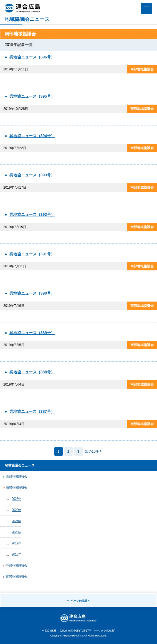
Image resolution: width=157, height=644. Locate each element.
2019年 (17, 543)
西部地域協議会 (16, 477)
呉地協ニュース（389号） (32, 333)
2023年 (17, 499)
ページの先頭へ (78, 601)
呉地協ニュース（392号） (32, 214)
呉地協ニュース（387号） (32, 411)
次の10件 (92, 451)
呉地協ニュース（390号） (32, 293)
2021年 (17, 521)
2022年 (17, 510)
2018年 (17, 554)
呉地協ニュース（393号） (32, 175)
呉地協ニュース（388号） (32, 372)
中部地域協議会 (16, 566)
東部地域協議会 (16, 577)
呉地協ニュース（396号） (32, 57)
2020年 (17, 532)
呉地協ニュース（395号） (32, 96)
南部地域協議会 (16, 488)
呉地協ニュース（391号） (32, 254)
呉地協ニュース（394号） (32, 136)
